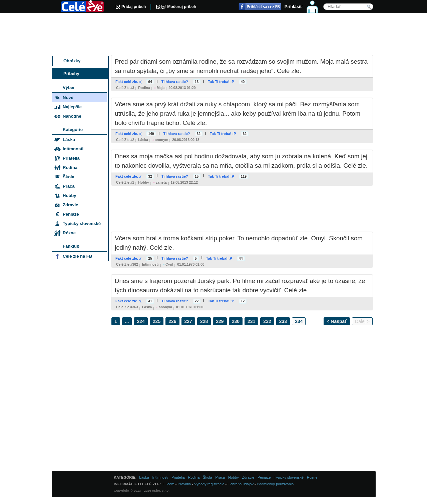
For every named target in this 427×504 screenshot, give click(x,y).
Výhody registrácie (209, 484)
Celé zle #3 (125, 88)
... (127, 321)
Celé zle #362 (127, 264)
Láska (143, 140)
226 (172, 321)
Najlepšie (72, 107)
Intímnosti (150, 264)
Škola (69, 177)
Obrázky (72, 61)
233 (283, 321)
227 (188, 321)
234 (299, 321)
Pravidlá (184, 484)
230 (236, 321)
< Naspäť (337, 321)
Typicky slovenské (82, 223)
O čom (169, 484)
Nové (68, 97)
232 (267, 321)
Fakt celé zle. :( (128, 82)
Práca (69, 186)
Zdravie (70, 205)
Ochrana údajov (241, 484)
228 (204, 321)
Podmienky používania (275, 484)
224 (141, 321)
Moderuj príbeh (182, 7)
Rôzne (69, 233)
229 (220, 321)
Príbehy (71, 73)
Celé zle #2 (125, 140)
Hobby (143, 182)
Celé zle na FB (77, 256)
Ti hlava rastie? (175, 82)
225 (157, 321)
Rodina (144, 88)
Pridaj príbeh (134, 7)
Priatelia (71, 158)
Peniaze (71, 214)
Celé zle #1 (125, 182)
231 (251, 321)
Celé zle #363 (127, 307)
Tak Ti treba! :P (221, 82)
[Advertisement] (214, 35)
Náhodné (72, 116)
